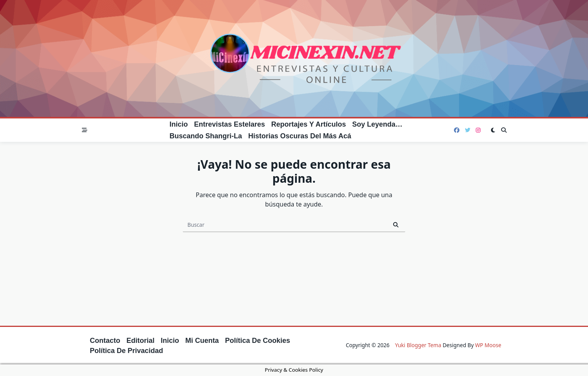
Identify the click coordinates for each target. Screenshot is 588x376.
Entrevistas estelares (230, 124)
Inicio (179, 124)
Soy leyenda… (377, 124)
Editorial (141, 341)
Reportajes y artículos (309, 124)
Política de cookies (258, 341)
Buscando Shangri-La (206, 136)
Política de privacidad (127, 351)
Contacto (105, 341)
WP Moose (488, 345)
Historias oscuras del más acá (300, 136)
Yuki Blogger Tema (418, 345)
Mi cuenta (202, 341)
